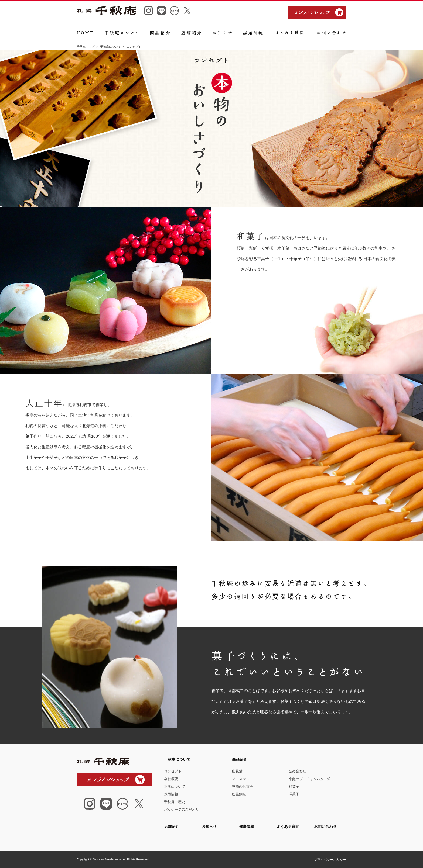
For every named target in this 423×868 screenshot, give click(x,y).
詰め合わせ (297, 771)
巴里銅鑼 (239, 794)
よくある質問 (288, 826)
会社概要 (171, 779)
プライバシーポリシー (330, 860)
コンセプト (173, 771)
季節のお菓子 (243, 786)
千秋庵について (110, 47)
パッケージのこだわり (182, 809)
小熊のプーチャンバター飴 (310, 779)
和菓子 (294, 786)
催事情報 (247, 826)
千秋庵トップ (86, 47)
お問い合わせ (325, 826)
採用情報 (171, 794)
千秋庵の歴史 (175, 802)
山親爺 (237, 771)
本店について (175, 786)
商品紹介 (240, 759)
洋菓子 (294, 794)
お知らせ (209, 826)
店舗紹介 (172, 826)
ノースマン (241, 779)
